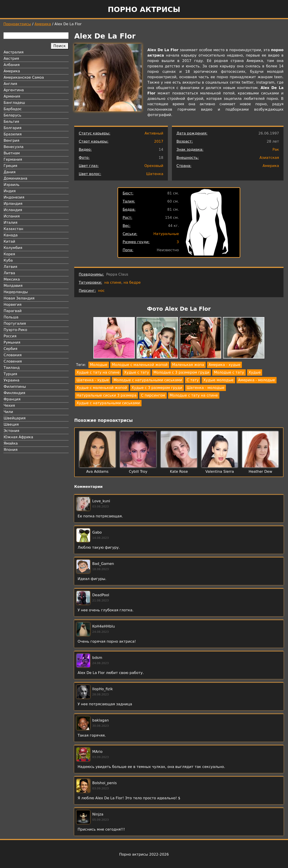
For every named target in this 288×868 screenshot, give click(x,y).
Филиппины (15, 387)
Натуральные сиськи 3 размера (106, 395)
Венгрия (11, 140)
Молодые (99, 365)
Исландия (13, 210)
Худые (255, 372)
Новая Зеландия (19, 298)
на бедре (132, 282)
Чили (8, 412)
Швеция (11, 424)
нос (101, 291)
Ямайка (11, 443)
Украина (11, 380)
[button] (114, 339)
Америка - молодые (256, 380)
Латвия (10, 267)
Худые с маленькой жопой (102, 388)
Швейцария (15, 418)
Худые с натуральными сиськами (108, 403)
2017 (159, 141)
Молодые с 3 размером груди (181, 372)
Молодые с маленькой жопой (140, 365)
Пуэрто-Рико (15, 330)
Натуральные (166, 234)
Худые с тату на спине (98, 372)
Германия (13, 159)
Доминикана (15, 178)
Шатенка (155, 174)
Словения (13, 361)
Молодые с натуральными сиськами (148, 380)
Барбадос (13, 109)
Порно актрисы (144, 9)
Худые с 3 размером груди (157, 388)
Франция (12, 399)
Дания (10, 172)
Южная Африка (18, 437)
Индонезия (14, 197)
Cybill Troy (138, 472)
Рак (276, 150)
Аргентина (14, 90)
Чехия (9, 405)
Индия (10, 191)
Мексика (12, 279)
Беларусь (12, 115)
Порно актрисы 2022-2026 (144, 854)
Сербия (10, 349)
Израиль (12, 185)
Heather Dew (260, 472)
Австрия (11, 58)
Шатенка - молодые (206, 388)
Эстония (11, 431)
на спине (113, 282)
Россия (10, 336)
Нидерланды (16, 292)
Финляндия (14, 393)
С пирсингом (153, 395)
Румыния (12, 342)
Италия (10, 223)
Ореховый (154, 166)
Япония (11, 450)
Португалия (15, 323)
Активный (154, 133)
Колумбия (13, 248)
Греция (10, 166)
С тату (193, 380)
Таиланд (12, 368)
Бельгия (11, 122)
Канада (11, 235)
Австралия (14, 52)
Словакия (13, 355)
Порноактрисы (17, 24)
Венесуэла (13, 147)
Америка (43, 24)
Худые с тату (136, 372)
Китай (9, 241)
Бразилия (13, 134)
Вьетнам (12, 153)
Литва (9, 273)
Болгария (12, 128)
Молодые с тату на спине (194, 395)
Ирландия (13, 204)
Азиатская (269, 158)
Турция (10, 374)
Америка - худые (224, 365)
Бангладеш (14, 103)
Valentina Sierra (220, 472)
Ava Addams (97, 472)
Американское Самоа (24, 77)
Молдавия (13, 286)
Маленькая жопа (188, 365)
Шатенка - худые (93, 380)
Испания (12, 216)
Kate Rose (179, 472)
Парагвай (13, 311)
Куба (8, 260)
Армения (12, 96)
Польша (11, 317)
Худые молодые (218, 380)
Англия (10, 84)
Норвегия (13, 305)
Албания (12, 65)
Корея (9, 254)
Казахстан (13, 229)
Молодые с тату (229, 372)
